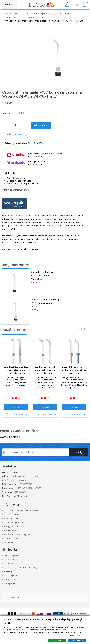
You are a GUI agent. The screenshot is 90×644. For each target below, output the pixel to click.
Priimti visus (57, 640)
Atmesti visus (77, 640)
